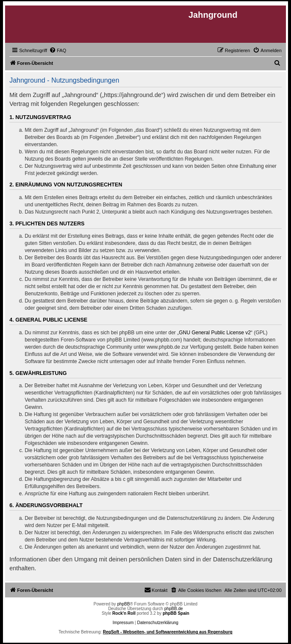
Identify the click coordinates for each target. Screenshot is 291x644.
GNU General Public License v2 (215, 333)
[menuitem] (58, 50)
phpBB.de (173, 609)
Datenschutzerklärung (158, 623)
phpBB (123, 604)
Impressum (123, 623)
